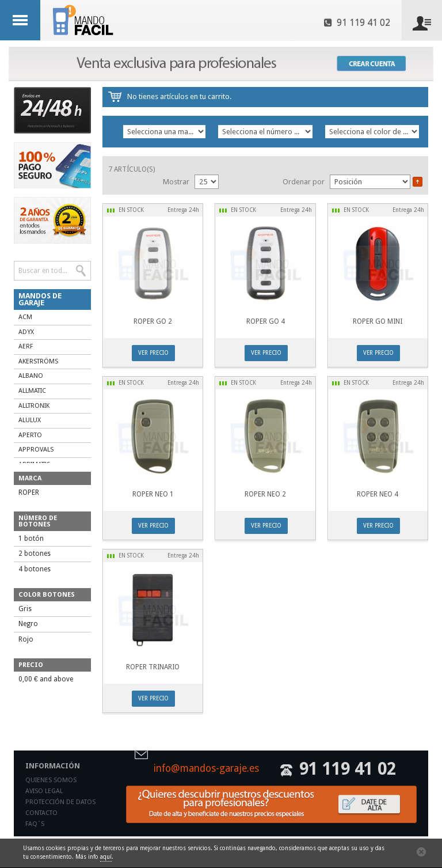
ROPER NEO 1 (153, 494)
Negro (28, 624)
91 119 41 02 (357, 23)
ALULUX (30, 420)
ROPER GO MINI (378, 321)
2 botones (35, 554)
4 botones (35, 569)
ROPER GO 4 (266, 321)
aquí (106, 857)
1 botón (31, 539)
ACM (25, 317)
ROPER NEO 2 (265, 494)
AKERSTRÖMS (38, 361)
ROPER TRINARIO (153, 667)
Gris (25, 609)
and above (46, 679)
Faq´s (35, 824)
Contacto (41, 813)
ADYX (26, 332)
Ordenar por (304, 182)
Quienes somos (51, 780)
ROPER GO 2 (153, 321)
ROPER (29, 492)
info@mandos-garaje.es (206, 769)
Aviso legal (44, 791)
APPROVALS (36, 450)
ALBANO (31, 376)
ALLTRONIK (34, 406)
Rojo (26, 639)
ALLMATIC (32, 391)
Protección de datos (60, 802)
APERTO (30, 435)
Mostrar (176, 182)
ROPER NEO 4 (378, 494)
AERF (26, 346)
